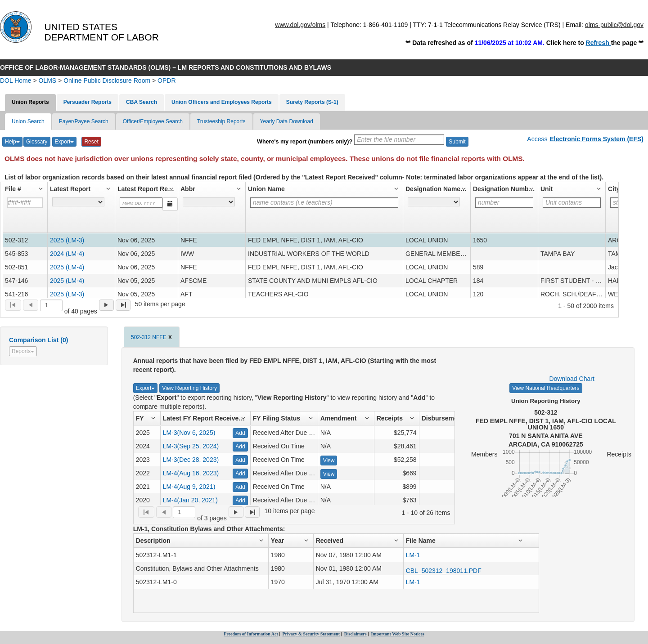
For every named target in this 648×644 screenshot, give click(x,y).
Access (537, 139)
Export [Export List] (65, 142)
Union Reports (30, 102)
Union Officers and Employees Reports (222, 102)
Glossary (37, 142)
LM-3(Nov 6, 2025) (189, 433)
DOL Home (16, 80)
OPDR (166, 80)
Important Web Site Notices (397, 634)
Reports (23, 351)
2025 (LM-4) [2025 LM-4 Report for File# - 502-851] (67, 267)
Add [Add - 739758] (240, 501)
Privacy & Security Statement (311, 634)
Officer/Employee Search (153, 121)
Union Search (28, 121)
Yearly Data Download (287, 121)
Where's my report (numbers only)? (305, 142)
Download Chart (571, 379)
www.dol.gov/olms (300, 25)
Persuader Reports (88, 102)
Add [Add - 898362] (240, 447)
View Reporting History (189, 388)
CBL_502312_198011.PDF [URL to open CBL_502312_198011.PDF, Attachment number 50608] (444, 571)
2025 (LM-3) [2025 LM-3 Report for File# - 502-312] (67, 240)
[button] (25, 189)
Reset (91, 142)
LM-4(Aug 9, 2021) (189, 487)
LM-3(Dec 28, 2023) (191, 460)
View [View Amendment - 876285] (329, 461)
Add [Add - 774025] (240, 487)
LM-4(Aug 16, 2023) (191, 473)
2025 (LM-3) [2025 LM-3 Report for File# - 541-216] (67, 294)
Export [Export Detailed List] (146, 388)
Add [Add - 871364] (240, 474)
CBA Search (142, 102)
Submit (457, 142)
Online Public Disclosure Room (107, 80)
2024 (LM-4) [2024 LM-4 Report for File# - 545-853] (67, 254)
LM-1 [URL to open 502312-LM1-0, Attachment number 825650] (413, 582)
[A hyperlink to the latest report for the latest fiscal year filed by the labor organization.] (78, 202)
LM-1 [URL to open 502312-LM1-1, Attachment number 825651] (413, 555)
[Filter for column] (141, 203)
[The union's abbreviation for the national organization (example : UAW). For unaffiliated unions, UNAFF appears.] (209, 202)
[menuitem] (13, 305)
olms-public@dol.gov (614, 25)
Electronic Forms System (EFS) (596, 139)
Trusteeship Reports (221, 121)
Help (12, 142)
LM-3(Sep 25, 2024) (191, 446)
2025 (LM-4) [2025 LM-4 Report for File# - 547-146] (67, 281)
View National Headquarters (546, 388)
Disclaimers (355, 634)
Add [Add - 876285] (240, 460)
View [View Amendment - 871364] (329, 474)
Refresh (598, 43)
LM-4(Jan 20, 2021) (190, 500)
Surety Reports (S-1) (312, 102)
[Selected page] (51, 305)
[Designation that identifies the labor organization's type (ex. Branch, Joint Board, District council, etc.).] (434, 202)
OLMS (47, 80)
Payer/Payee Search (84, 121)
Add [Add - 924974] (240, 433)
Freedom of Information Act (251, 634)
